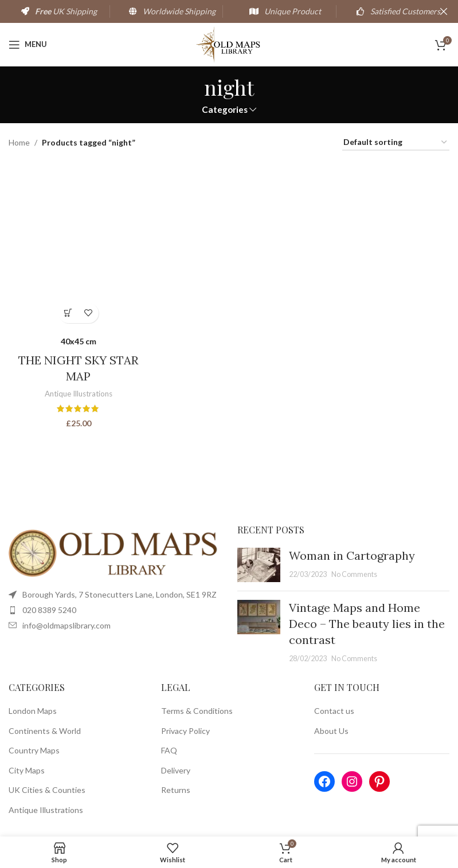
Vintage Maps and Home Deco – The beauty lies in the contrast (367, 624)
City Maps (27, 770)
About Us (331, 731)
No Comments (354, 574)
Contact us (334, 711)
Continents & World (45, 731)
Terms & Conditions (197, 711)
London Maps (33, 711)
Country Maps (34, 750)
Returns (176, 790)
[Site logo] (229, 43)
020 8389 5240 (49, 610)
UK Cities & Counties (47, 790)
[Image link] (114, 553)
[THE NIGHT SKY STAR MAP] (78, 245)
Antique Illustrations (79, 394)
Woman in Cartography (352, 555)
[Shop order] (396, 143)
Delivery (176, 770)
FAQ (169, 750)
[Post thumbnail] (259, 565)
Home (19, 142)
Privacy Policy (185, 731)
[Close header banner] (444, 11)
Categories (225, 110)
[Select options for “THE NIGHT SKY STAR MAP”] (68, 313)
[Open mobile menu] (28, 45)
